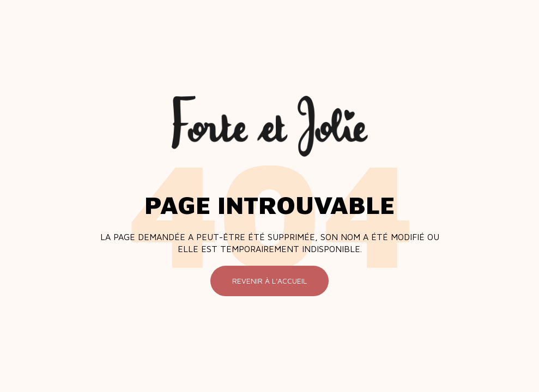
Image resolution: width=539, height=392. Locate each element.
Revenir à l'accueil (269, 281)
